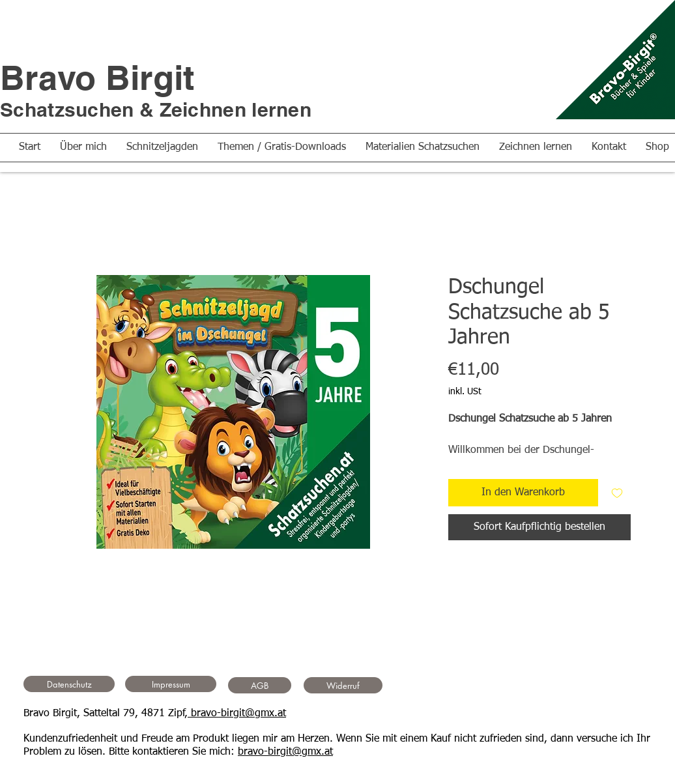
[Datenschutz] (69, 684)
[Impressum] (171, 684)
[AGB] (260, 685)
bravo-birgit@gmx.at (237, 714)
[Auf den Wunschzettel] (617, 493)
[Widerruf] (343, 685)
